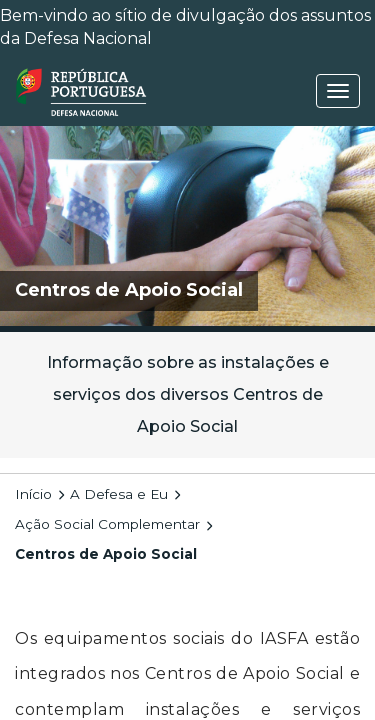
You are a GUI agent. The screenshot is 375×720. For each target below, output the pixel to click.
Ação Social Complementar (107, 524)
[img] (187, 226)
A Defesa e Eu (119, 494)
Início (33, 494)
